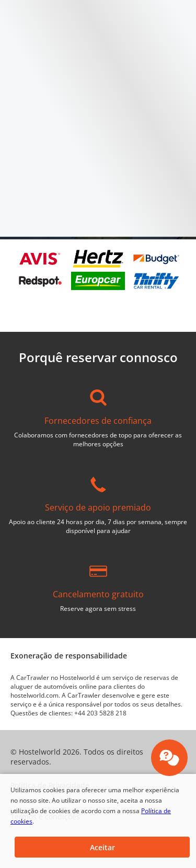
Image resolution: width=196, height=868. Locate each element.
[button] (102, 847)
